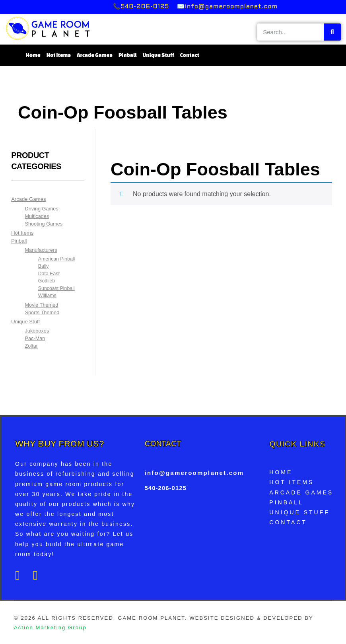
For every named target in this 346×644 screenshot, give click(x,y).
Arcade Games (95, 55)
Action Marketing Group (50, 627)
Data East (49, 274)
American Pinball (57, 259)
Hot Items (59, 55)
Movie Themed (41, 305)
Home (33, 55)
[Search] (332, 32)
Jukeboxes (37, 331)
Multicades (37, 216)
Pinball (128, 55)
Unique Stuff (158, 55)
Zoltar (31, 346)
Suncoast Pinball (56, 288)
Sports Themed (42, 312)
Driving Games (41, 209)
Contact (190, 55)
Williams (47, 296)
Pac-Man (35, 338)
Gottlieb (47, 281)
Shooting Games (44, 224)
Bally (44, 266)
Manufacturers (41, 250)
